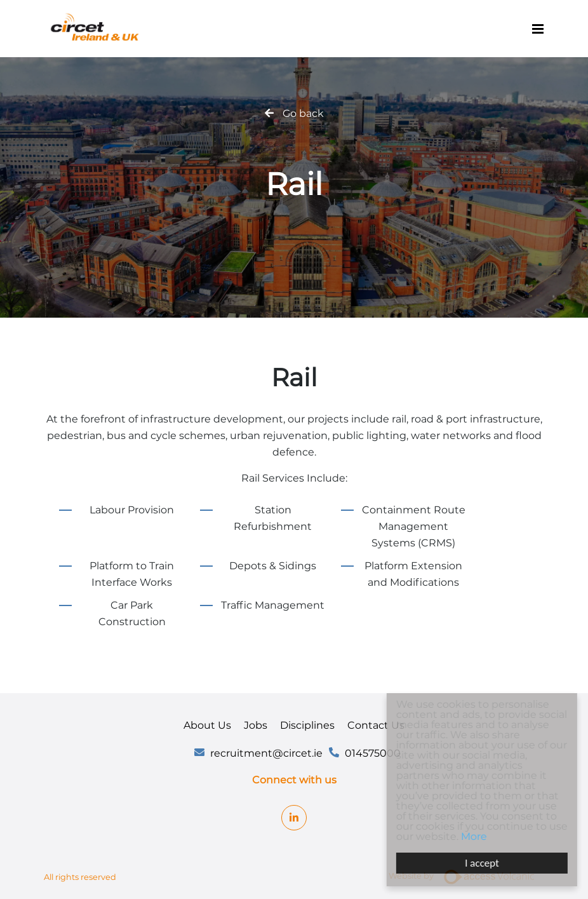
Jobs (256, 725)
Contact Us (376, 725)
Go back (303, 113)
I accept (484, 863)
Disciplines (307, 725)
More (475, 836)
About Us (207, 725)
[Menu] (538, 29)
